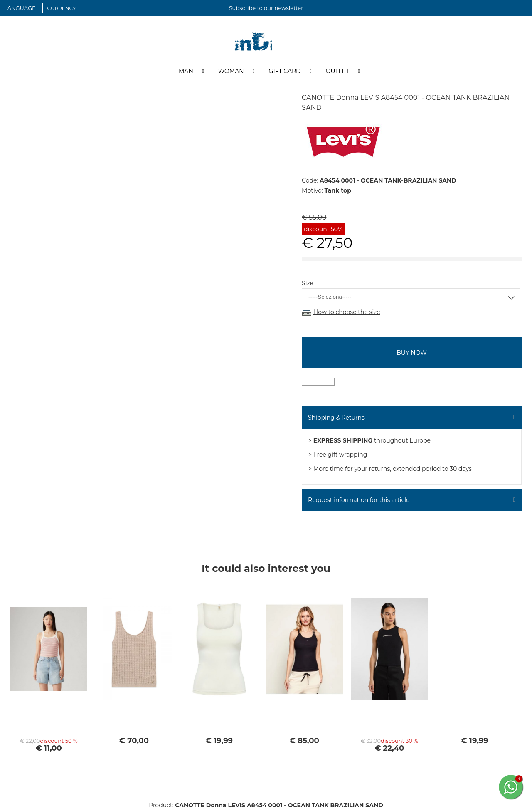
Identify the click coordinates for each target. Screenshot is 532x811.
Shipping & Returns (336, 418)
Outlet (337, 72)
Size (308, 284)
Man (186, 72)
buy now (411, 354)
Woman (231, 72)
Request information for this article (359, 501)
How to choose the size (347, 313)
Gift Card (285, 72)
